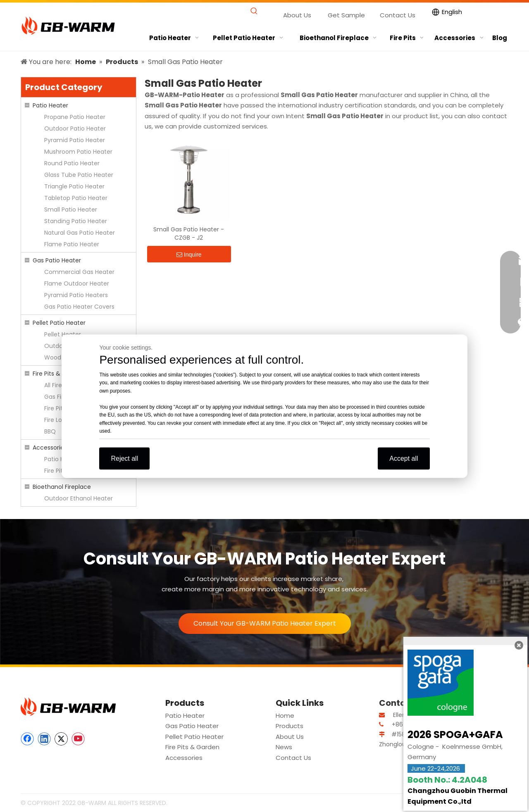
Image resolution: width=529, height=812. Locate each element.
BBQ (50, 431)
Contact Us (398, 15)
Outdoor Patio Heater (75, 129)
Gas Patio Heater (57, 260)
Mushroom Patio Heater (78, 152)
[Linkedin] (44, 739)
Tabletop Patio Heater (76, 198)
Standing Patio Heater (76, 221)
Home (285, 716)
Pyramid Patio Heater (75, 140)
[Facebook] (27, 739)
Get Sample (346, 15)
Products (290, 726)
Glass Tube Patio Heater (79, 175)
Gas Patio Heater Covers (79, 307)
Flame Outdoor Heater (77, 283)
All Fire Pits (59, 385)
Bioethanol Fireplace (62, 487)
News (284, 747)
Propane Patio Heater (75, 117)
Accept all (404, 458)
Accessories (50, 448)
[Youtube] (78, 739)
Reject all (124, 458)
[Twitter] (61, 739)
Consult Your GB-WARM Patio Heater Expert (265, 623)
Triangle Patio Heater (74, 186)
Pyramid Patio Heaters (76, 295)
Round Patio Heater (72, 163)
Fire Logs (56, 420)
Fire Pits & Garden (58, 374)
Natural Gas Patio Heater (80, 233)
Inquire (189, 255)
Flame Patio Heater (72, 244)
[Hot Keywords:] (254, 11)
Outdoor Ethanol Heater (79, 498)
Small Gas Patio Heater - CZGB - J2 (189, 233)
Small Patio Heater (71, 210)
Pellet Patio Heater (59, 323)
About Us (297, 15)
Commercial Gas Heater (79, 272)
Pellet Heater (63, 334)
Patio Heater (50, 105)
